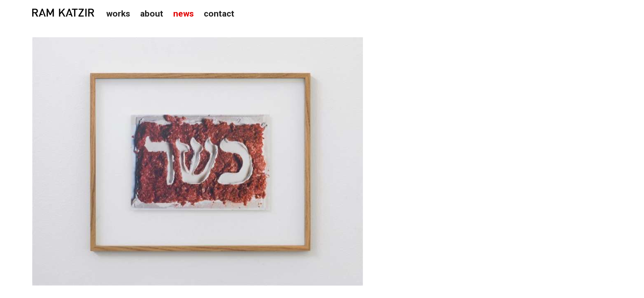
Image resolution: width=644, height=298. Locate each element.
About (152, 14)
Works (118, 14)
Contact (219, 14)
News (184, 14)
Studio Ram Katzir (63, 13)
